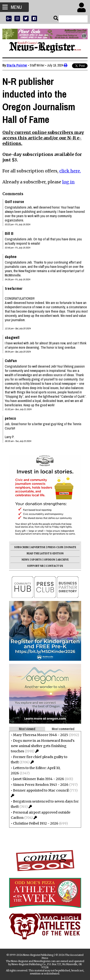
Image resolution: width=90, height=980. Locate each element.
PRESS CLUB (55, 547)
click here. (70, 171)
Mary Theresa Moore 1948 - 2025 (41, 735)
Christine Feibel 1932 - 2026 (36, 823)
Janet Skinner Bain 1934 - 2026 (39, 779)
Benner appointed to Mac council (41, 790)
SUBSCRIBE (21, 547)
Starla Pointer (17, 65)
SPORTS (36, 560)
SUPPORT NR (35, 566)
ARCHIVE (63, 560)
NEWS (25, 560)
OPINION (50, 560)
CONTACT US (54, 566)
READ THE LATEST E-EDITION (45, 553)
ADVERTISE (38, 547)
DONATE (71, 547)
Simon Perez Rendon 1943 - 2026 (41, 785)
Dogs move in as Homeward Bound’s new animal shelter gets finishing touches (43, 746)
